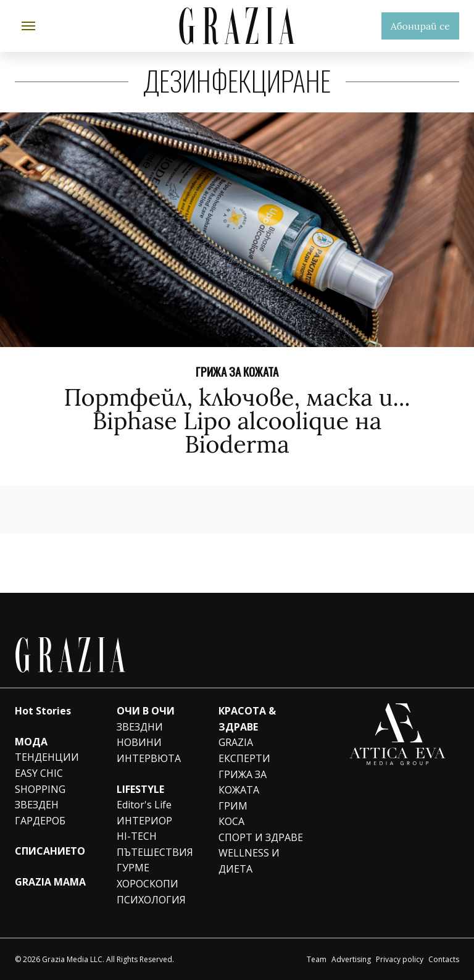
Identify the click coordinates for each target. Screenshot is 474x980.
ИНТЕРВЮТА (149, 758)
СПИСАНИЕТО (50, 851)
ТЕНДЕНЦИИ (47, 757)
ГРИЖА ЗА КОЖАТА (237, 371)
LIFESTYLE (140, 789)
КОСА (231, 821)
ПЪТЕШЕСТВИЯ (155, 852)
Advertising (351, 959)
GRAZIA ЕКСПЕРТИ (244, 750)
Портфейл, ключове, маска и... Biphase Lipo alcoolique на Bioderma (237, 421)
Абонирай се (420, 26)
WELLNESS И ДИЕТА (249, 861)
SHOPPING (40, 789)
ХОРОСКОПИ (148, 884)
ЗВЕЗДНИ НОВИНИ (140, 735)
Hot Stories (43, 711)
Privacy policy (400, 959)
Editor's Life (144, 805)
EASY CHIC (39, 773)
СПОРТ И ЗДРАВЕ (261, 837)
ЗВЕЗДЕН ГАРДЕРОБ (40, 813)
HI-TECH (137, 836)
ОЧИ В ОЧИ (146, 711)
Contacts (444, 959)
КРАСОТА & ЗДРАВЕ (247, 719)
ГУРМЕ (133, 868)
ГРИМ (233, 806)
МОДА (31, 742)
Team (317, 959)
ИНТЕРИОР (144, 821)
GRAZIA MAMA (50, 882)
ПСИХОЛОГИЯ (151, 900)
